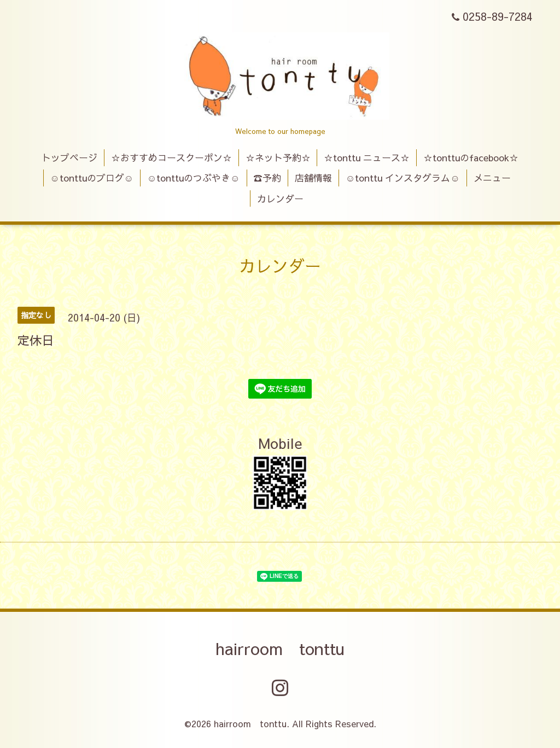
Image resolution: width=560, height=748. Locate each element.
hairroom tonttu (280, 648)
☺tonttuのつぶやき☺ (194, 178)
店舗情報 (313, 178)
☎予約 (267, 178)
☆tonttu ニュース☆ (367, 157)
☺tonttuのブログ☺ (92, 178)
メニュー (492, 178)
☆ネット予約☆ (278, 157)
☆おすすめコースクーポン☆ (171, 157)
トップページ (69, 157)
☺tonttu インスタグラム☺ (403, 178)
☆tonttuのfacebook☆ (471, 157)
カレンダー (280, 198)
